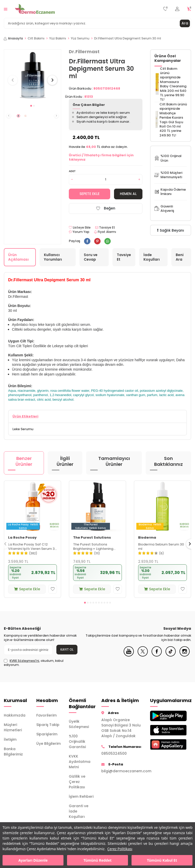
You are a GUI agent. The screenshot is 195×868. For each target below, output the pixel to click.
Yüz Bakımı (58, 38)
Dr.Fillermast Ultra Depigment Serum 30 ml (128, 38)
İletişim (10, 739)
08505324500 (114, 753)
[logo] (35, 9)
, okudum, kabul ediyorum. (34, 663)
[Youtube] (129, 655)
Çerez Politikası (120, 849)
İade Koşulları (152, 257)
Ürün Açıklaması (18, 257)
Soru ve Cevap (91, 257)
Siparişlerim (47, 734)
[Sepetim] (189, 9)
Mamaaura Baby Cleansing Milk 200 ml (173, 86)
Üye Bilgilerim (48, 744)
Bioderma (147, 538)
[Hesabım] (177, 9)
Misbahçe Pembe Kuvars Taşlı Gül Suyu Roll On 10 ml (171, 120)
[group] (32, 75)
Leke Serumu (23, 429)
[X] (143, 655)
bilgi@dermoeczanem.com (122, 771)
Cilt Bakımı (36, 38)
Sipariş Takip (48, 725)
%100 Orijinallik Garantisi (77, 741)
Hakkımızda (15, 715)
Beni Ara (180, 257)
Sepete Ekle (90, 194)
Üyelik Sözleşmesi (79, 724)
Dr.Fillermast (84, 52)
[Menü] (6, 9)
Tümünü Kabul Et (162, 860)
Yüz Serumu (80, 38)
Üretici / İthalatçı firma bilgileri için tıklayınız (101, 157)
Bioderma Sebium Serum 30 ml (161, 547)
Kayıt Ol (67, 649)
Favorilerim (46, 715)
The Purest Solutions (92, 538)
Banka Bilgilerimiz (13, 752)
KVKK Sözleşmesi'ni (24, 661)
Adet (72, 171)
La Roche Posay (22, 538)
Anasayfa (13, 38)
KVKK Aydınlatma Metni (80, 762)
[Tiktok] (171, 655)
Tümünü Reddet (98, 860)
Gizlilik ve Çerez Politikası (77, 782)
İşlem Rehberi (81, 796)
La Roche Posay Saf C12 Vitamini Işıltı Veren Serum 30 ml (32, 547)
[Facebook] (157, 655)
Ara (185, 23)
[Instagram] (185, 655)
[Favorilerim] (165, 9)
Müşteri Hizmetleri (13, 727)
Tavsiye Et (105, 228)
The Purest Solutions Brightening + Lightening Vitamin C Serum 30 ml (93, 547)
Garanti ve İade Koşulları (79, 811)
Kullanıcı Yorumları (53, 257)
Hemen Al (128, 194)
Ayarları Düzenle (33, 860)
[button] (31, 106)
